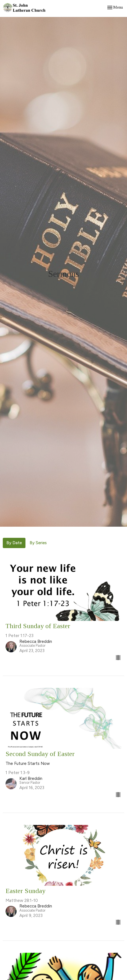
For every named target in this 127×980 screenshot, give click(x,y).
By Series (38, 543)
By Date (14, 543)
